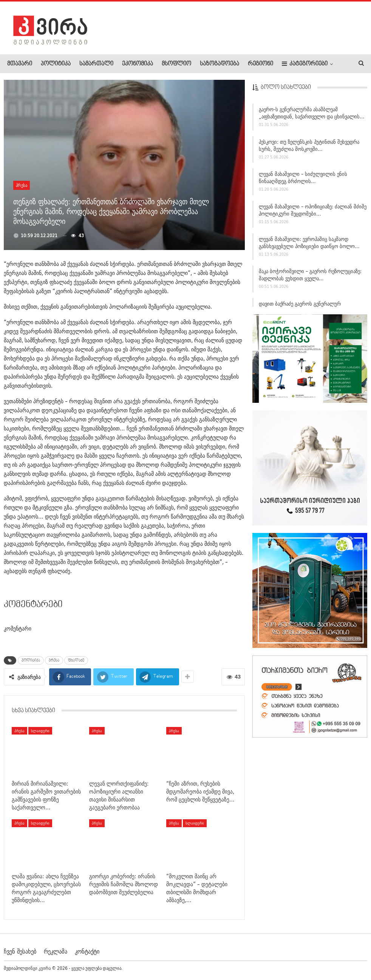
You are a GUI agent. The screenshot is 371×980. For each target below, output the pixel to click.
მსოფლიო (176, 64)
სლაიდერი (40, 731)
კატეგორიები (305, 64)
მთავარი (20, 64)
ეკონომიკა (138, 64)
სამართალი (96, 64)
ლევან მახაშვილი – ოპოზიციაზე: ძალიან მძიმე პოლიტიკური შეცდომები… (313, 214)
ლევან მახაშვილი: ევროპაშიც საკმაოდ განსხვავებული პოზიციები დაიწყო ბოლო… (309, 246)
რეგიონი (260, 64)
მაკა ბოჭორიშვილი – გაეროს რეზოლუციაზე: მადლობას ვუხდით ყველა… (310, 278)
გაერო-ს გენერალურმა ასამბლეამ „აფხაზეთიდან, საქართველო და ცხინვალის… (312, 116)
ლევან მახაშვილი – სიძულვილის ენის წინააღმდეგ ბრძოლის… (303, 181)
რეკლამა (56, 951)
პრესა (22, 185)
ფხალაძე (76, 660)
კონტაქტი (87, 951)
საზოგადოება (220, 64)
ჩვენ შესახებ (20, 951)
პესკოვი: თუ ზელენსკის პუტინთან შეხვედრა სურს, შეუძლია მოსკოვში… (309, 148)
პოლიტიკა (56, 64)
